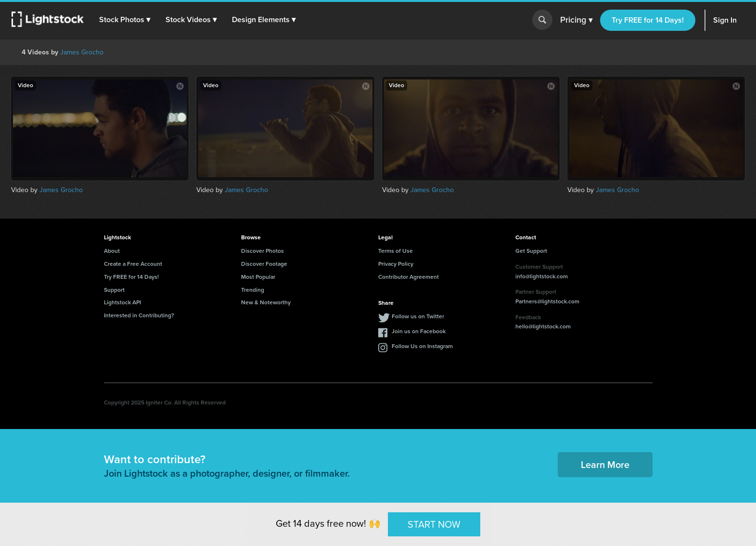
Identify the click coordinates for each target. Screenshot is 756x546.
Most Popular (258, 277)
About (112, 251)
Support (114, 290)
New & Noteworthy (266, 302)
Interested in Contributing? (139, 315)
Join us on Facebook (419, 331)
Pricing (576, 20)
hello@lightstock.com (543, 326)
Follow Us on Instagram (422, 346)
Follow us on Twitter (418, 316)
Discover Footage (264, 264)
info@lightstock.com (542, 276)
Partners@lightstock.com (547, 301)
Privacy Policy (396, 264)
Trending (253, 290)
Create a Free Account (133, 264)
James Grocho (82, 52)
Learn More (605, 465)
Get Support (531, 251)
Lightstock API (122, 302)
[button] (125, 20)
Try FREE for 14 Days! (648, 20)
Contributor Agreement (409, 277)
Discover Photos (263, 251)
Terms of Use (396, 251)
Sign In (725, 20)
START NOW (434, 524)
